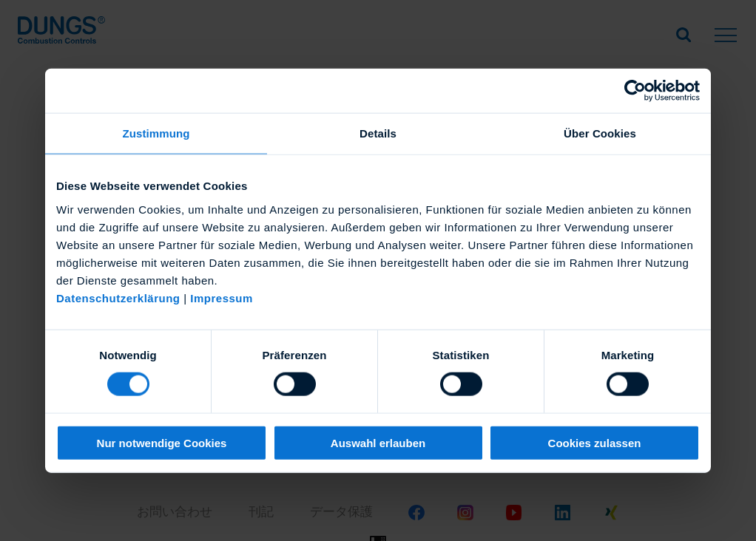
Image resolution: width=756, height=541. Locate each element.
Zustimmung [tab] (156, 133)
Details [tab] (378, 133)
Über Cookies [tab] (600, 133)
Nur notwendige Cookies (162, 442)
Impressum (222, 297)
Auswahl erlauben (378, 442)
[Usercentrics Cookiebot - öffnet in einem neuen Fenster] (635, 91)
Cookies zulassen (595, 442)
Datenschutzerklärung (118, 297)
